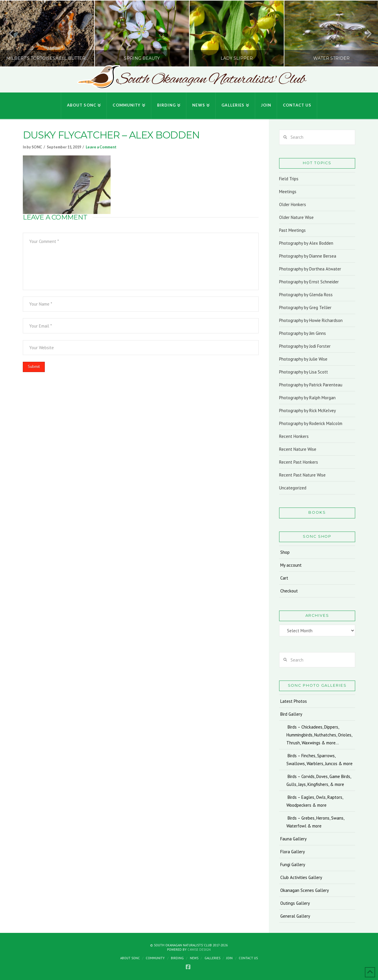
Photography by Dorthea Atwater (310, 269)
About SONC (130, 958)
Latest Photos (294, 701)
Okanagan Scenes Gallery (305, 890)
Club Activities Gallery (301, 877)
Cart (284, 578)
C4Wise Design (199, 950)
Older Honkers (293, 204)
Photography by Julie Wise (303, 359)
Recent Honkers (294, 436)
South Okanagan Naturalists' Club (211, 80)
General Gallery (295, 916)
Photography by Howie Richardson (311, 320)
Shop (285, 552)
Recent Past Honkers (299, 462)
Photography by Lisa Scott (304, 372)
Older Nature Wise (296, 217)
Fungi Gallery (293, 865)
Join (229, 958)
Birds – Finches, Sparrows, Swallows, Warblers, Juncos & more (319, 760)
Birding (177, 958)
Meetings (288, 192)
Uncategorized (293, 488)
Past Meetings (292, 230)
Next (366, 34)
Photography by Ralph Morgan (307, 398)
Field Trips (289, 179)
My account (291, 565)
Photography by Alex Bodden (306, 243)
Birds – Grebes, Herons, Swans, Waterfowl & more (315, 822)
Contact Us (248, 958)
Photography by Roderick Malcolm (311, 423)
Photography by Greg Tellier (305, 307)
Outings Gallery (295, 903)
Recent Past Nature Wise (302, 475)
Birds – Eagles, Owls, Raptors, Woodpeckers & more (315, 801)
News (194, 958)
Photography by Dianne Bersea (308, 256)
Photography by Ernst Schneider (309, 282)
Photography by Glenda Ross (306, 295)
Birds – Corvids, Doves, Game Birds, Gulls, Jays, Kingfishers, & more (319, 780)
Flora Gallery (293, 852)
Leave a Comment (101, 147)
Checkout (289, 591)
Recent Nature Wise (298, 449)
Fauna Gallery (293, 839)
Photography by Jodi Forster (305, 346)
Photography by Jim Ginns (303, 333)
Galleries (212, 958)
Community (155, 958)
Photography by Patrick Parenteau (311, 385)
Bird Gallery (291, 714)
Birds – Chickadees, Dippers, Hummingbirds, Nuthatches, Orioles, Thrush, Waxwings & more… (319, 735)
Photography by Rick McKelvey (307, 411)
